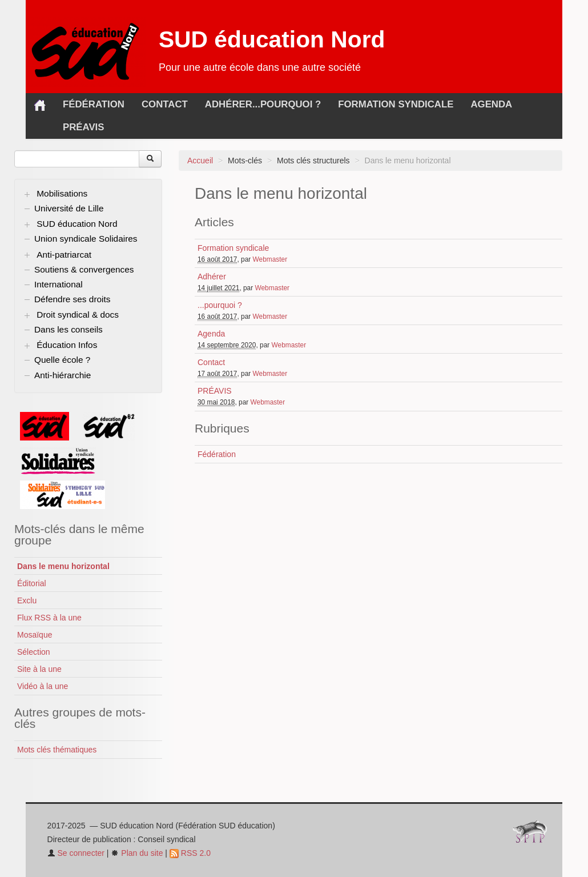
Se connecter (76, 853)
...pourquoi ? (287, 104)
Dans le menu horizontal (63, 566)
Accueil (200, 161)
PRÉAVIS (84, 127)
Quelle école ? (62, 360)
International (59, 284)
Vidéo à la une (43, 686)
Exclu (27, 600)
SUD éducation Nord (272, 39)
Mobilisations (62, 193)
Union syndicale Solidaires (86, 239)
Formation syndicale (396, 104)
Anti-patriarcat (64, 255)
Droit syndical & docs (78, 315)
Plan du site (137, 853)
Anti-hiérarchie (63, 375)
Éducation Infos (67, 345)
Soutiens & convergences (84, 269)
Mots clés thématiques (57, 750)
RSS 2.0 (190, 853)
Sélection (34, 652)
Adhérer (229, 104)
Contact (165, 104)
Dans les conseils (69, 329)
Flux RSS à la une (49, 618)
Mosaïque (35, 635)
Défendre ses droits (72, 299)
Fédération (94, 104)
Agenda (491, 104)
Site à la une (39, 669)
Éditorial (32, 583)
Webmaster (270, 259)
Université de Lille (69, 208)
